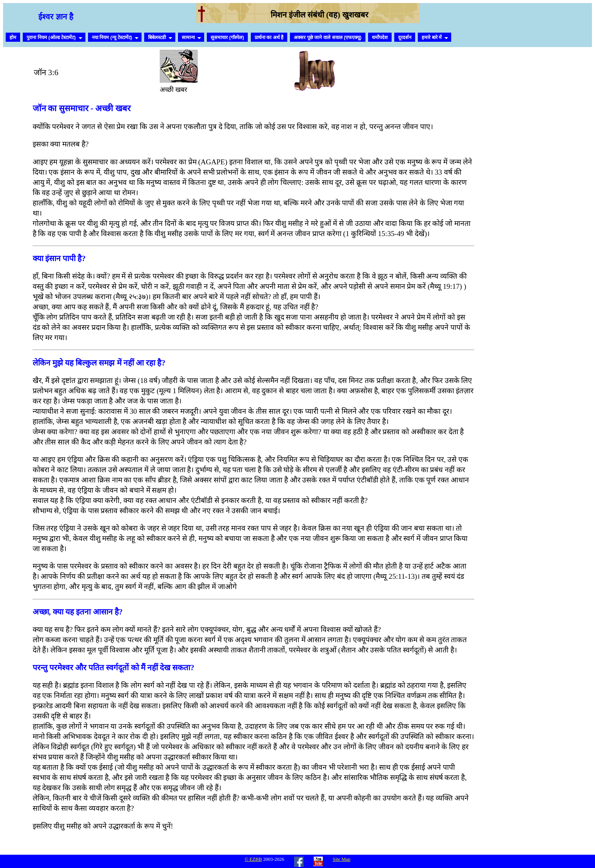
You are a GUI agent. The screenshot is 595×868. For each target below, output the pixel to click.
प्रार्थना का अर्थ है (269, 37)
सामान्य (188, 37)
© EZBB (253, 859)
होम (13, 37)
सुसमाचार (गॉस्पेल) (227, 37)
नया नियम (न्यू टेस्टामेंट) (112, 37)
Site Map (342, 859)
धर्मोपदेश (380, 37)
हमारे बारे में (432, 37)
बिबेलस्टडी (157, 37)
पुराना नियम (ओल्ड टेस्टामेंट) (51, 37)
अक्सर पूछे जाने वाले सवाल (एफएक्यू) (327, 37)
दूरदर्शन (405, 37)
